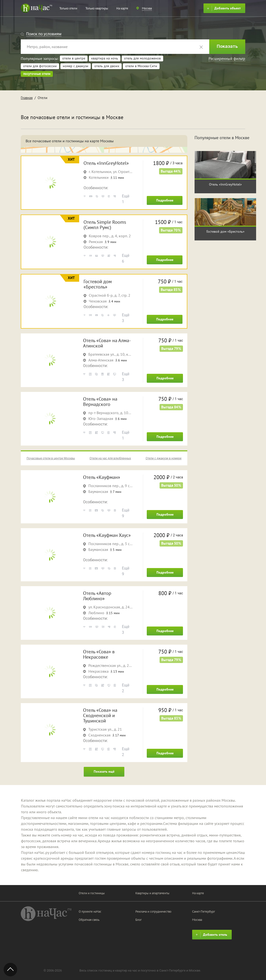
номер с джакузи (76, 66)
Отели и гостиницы (92, 893)
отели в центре (74, 58)
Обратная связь (89, 920)
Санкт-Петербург (204, 912)
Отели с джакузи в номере (164, 458)
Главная (27, 98)
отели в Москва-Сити (141, 66)
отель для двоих (107, 66)
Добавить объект (223, 8)
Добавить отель (211, 935)
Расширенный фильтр (227, 58)
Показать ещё (104, 771)
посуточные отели (37, 74)
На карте (122, 8)
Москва (197, 920)
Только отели (68, 8)
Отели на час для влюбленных (110, 458)
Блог (139, 920)
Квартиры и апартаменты (152, 893)
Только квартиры (97, 8)
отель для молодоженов (142, 58)
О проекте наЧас (90, 912)
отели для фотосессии (40, 66)
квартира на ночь (105, 58)
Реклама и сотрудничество (153, 912)
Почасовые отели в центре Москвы (51, 458)
